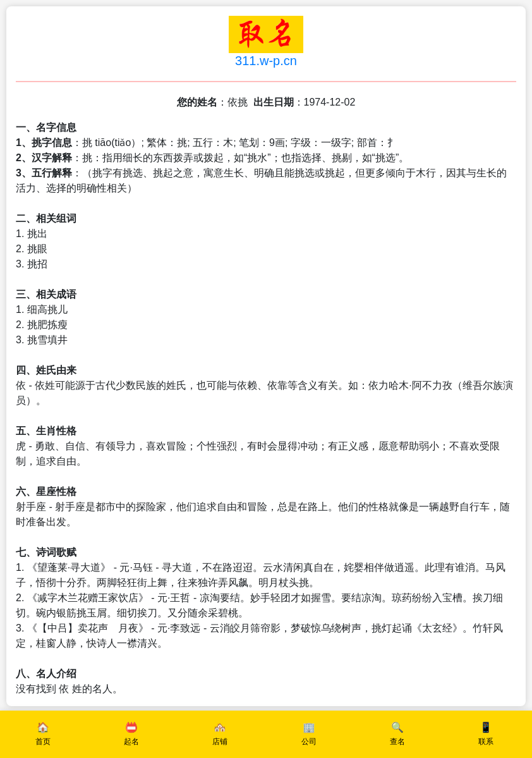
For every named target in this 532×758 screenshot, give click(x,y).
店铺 (220, 742)
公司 (309, 742)
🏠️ (43, 727)
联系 (486, 742)
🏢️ (309, 727)
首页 (43, 742)
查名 (397, 742)
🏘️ (220, 727)
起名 (131, 742)
